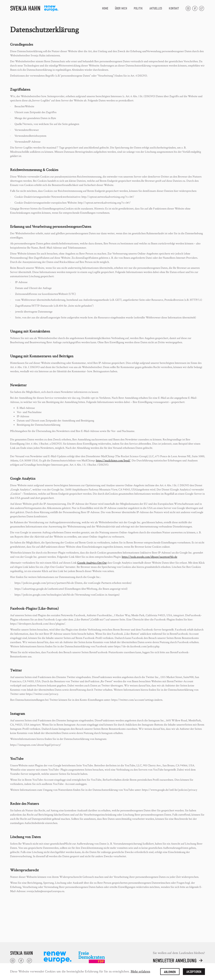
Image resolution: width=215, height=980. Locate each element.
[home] (34, 8)
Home (105, 8)
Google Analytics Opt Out (92, 563)
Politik (138, 8)
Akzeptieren (194, 972)
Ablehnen (170, 972)
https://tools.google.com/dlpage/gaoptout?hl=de (149, 557)
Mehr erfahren (140, 971)
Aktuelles (156, 8)
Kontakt (174, 8)
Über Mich (121, 8)
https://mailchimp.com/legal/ (113, 461)
